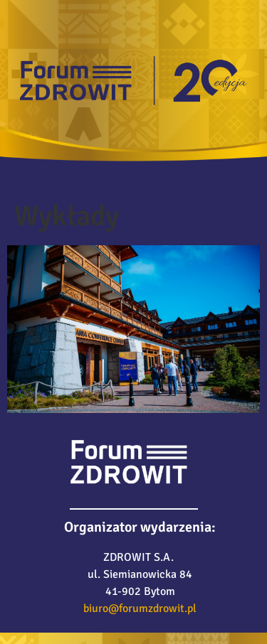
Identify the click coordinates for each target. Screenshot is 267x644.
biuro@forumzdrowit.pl (140, 608)
